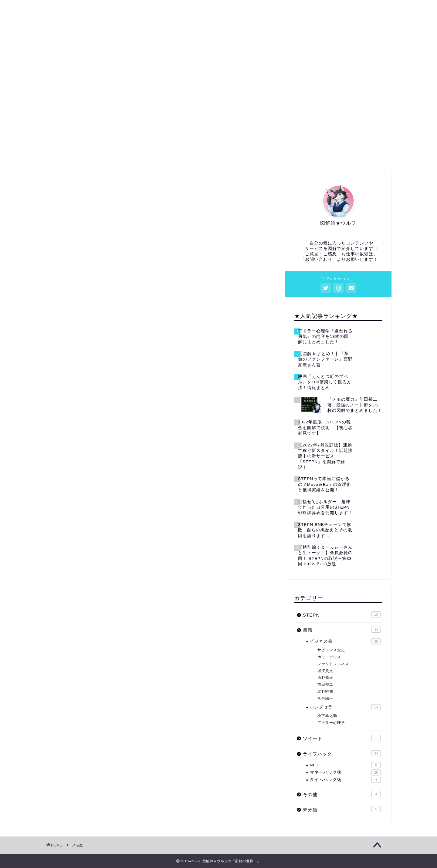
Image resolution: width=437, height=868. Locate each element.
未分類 (342, 809)
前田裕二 (325, 685)
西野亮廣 (325, 678)
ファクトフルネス (333, 664)
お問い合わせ (357, 156)
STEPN (342, 614)
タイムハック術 (345, 780)
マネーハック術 (345, 772)
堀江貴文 (325, 671)
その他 (342, 794)
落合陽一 (325, 698)
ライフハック (342, 753)
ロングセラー (345, 707)
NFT (345, 765)
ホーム (80, 156)
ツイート (342, 738)
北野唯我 (325, 691)
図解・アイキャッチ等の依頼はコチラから (218, 158)
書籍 (342, 630)
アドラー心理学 (331, 723)
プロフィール (149, 156)
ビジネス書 (345, 641)
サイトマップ (288, 156)
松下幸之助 (327, 716)
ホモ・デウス (329, 657)
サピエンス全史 (331, 650)
